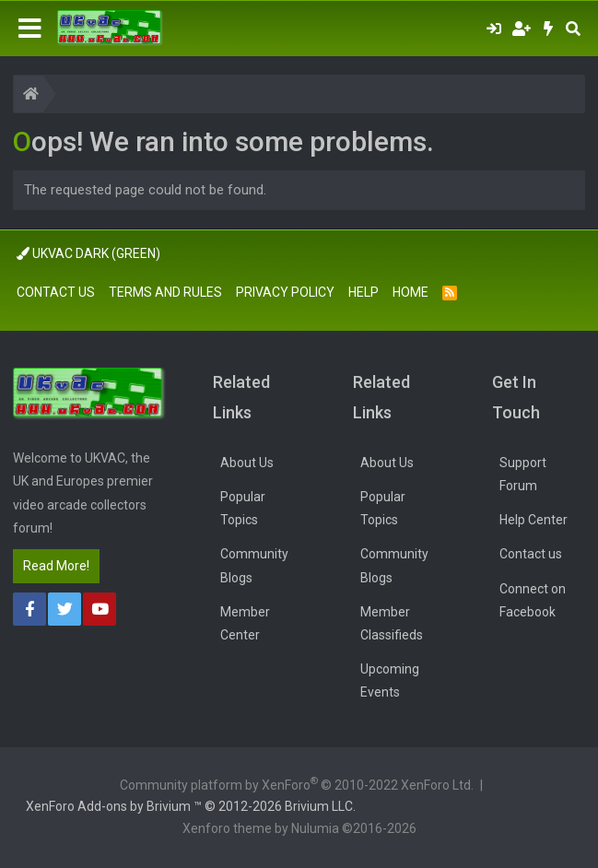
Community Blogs (254, 565)
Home (410, 292)
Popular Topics (243, 508)
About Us (247, 463)
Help (363, 292)
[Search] (573, 29)
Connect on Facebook (533, 600)
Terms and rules (165, 292)
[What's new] (549, 29)
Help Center (534, 520)
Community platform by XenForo (297, 783)
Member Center (245, 623)
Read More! (56, 566)
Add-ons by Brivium (191, 806)
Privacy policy (285, 292)
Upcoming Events (390, 680)
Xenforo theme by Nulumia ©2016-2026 (299, 828)
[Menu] (29, 29)
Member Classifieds (392, 623)
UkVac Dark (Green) (88, 253)
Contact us (56, 292)
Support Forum (523, 474)
